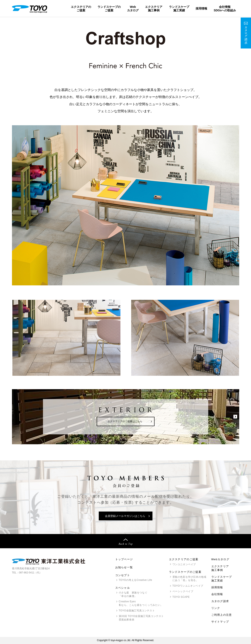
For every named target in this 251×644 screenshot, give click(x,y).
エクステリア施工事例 (154, 8)
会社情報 (217, 594)
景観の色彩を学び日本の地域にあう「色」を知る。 (189, 579)
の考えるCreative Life (136, 580)
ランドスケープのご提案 (109, 8)
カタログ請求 (220, 601)
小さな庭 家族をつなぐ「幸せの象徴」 (133, 594)
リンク (216, 608)
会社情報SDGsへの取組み (225, 8)
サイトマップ (220, 622)
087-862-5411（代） (30, 573)
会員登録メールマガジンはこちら (125, 516)
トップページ (124, 559)
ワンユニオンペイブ (184, 564)
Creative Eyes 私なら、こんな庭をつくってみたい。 (141, 603)
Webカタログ (133, 8)
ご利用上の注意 (222, 615)
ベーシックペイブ (183, 591)
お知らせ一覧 (124, 567)
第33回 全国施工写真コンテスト (141, 618)
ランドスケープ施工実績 (179, 8)
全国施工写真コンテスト (137, 611)
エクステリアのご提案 (81, 8)
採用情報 (201, 8)
